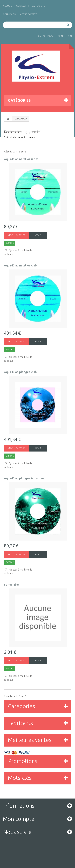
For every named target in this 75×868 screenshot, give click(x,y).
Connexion (9, 14)
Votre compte (28, 14)
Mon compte (19, 819)
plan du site (38, 6)
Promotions (23, 761)
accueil (7, 6)
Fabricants (20, 723)
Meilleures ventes (30, 740)
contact (21, 6)
